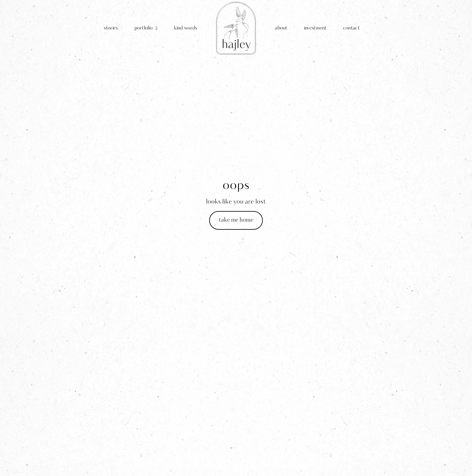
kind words (185, 28)
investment (315, 28)
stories (111, 28)
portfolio (146, 28)
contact (351, 28)
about (281, 28)
